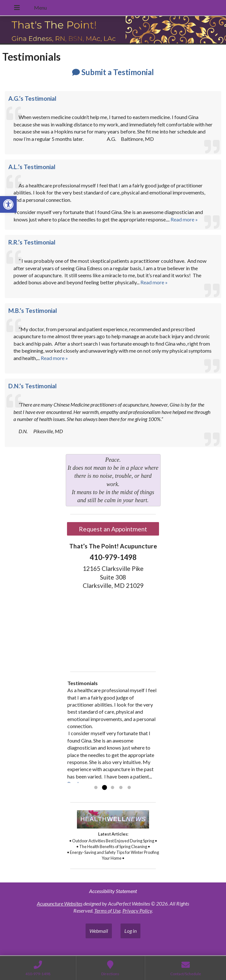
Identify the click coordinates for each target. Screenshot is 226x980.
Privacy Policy (137, 911)
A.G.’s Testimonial (32, 99)
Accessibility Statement (113, 891)
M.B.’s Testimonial (33, 311)
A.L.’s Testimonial (32, 167)
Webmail (99, 931)
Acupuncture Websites (60, 903)
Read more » (184, 219)
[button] (8, 204)
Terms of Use (107, 911)
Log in (130, 931)
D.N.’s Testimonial (33, 386)
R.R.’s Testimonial (32, 242)
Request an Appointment (113, 529)
